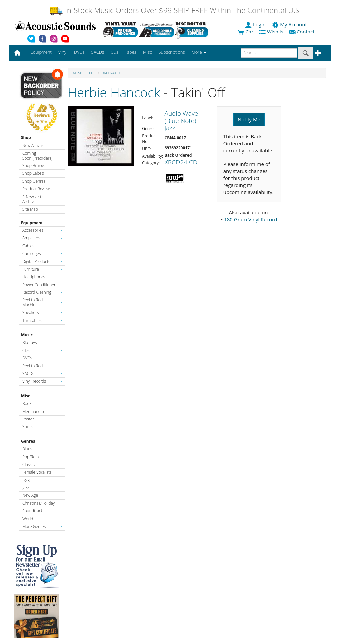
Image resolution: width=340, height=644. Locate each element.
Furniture (42, 269)
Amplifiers (42, 238)
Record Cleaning (42, 292)
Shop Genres (34, 181)
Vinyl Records (42, 381)
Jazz (26, 488)
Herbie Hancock (114, 92)
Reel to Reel (42, 366)
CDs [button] (114, 52)
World (28, 519)
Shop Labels (33, 173)
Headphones (42, 277)
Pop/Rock (31, 457)
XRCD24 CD (111, 73)
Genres (28, 441)
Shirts (27, 427)
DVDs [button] (79, 52)
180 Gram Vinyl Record (251, 219)
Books (28, 403)
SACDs (42, 374)
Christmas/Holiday (39, 503)
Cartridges (42, 254)
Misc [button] (147, 52)
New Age (30, 495)
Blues (27, 449)
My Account (290, 24)
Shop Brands (34, 166)
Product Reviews (37, 189)
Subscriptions (171, 52)
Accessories (42, 230)
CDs (42, 350)
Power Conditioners (42, 285)
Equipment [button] (41, 52)
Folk (26, 480)
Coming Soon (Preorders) (37, 155)
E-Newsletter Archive (34, 199)
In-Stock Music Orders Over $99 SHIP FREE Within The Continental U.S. (175, 10)
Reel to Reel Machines (42, 302)
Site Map (30, 209)
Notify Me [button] (249, 119)
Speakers (42, 313)
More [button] (199, 52)
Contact (302, 32)
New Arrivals (33, 145)
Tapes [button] (131, 52)
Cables (42, 246)
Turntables (42, 321)
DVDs (42, 358)
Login (256, 24)
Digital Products (42, 261)
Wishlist (273, 32)
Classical (30, 464)
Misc (25, 396)
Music (27, 335)
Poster (28, 419)
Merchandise (34, 411)
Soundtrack (32, 511)
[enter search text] (269, 53)
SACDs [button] (98, 52)
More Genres (42, 526)
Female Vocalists (37, 472)
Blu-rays (42, 342)
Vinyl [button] (63, 52)
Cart (246, 32)
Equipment (32, 223)
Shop (26, 137)
